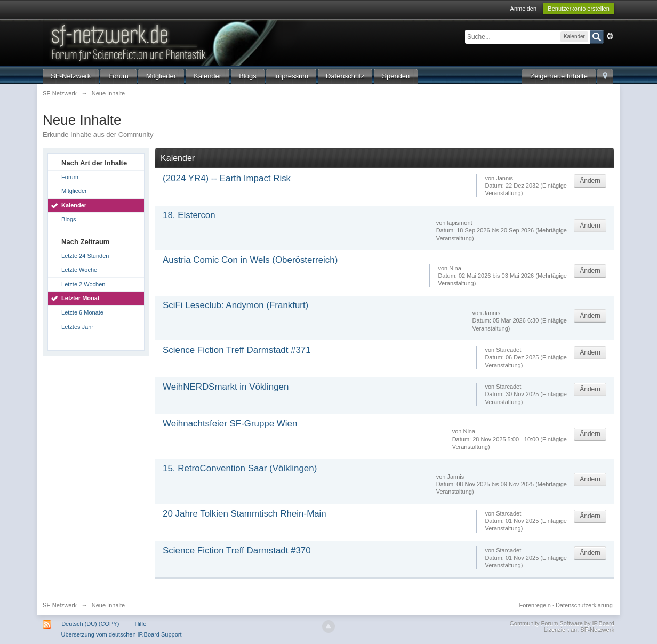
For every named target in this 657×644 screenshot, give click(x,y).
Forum (118, 76)
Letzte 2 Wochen (83, 284)
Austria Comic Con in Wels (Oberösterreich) (250, 260)
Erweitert (610, 36)
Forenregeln (535, 605)
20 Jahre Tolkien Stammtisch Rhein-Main (245, 514)
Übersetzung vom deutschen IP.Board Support (121, 634)
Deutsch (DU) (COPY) (90, 624)
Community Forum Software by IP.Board (562, 623)
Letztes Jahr (77, 327)
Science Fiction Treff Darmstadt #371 (237, 350)
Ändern (590, 181)
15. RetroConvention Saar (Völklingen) (240, 468)
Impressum (291, 76)
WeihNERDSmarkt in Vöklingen (226, 387)
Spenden (396, 76)
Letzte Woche (79, 270)
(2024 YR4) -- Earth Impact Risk (227, 178)
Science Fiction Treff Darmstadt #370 (237, 550)
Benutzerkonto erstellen (579, 9)
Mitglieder (161, 76)
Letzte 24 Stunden (85, 256)
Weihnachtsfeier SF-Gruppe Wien (230, 424)
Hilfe (140, 624)
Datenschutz (345, 76)
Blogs (248, 76)
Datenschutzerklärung (584, 605)
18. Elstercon (189, 215)
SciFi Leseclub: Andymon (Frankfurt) (235, 305)
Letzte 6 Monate (82, 312)
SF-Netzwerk (71, 76)
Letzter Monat (81, 298)
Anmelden (524, 9)
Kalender (207, 76)
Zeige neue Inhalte (559, 76)
